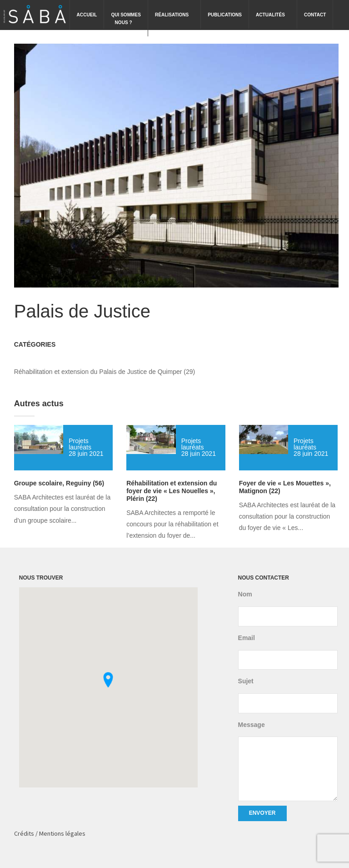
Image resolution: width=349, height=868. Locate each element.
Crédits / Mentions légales (50, 833)
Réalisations (175, 9)
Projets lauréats (80, 444)
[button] (108, 680)
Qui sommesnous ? (126, 13)
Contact (315, 15)
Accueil (87, 15)
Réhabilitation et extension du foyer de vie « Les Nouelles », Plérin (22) (172, 491)
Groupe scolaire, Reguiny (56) (59, 483)
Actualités (274, 9)
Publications (225, 15)
